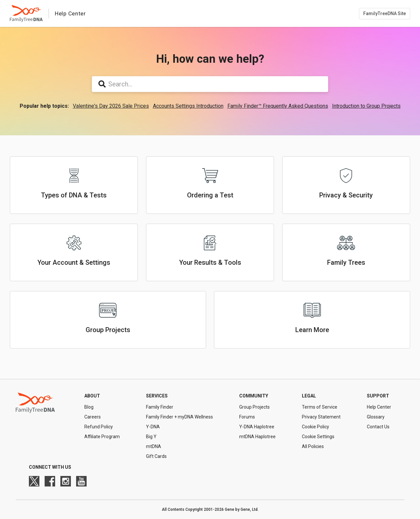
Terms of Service (320, 407)
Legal (309, 396)
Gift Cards (156, 456)
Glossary (376, 417)
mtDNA (154, 446)
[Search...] (210, 84)
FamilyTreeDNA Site (385, 13)
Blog (89, 407)
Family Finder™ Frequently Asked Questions (278, 106)
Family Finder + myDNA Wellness (179, 417)
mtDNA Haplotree (257, 437)
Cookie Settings (318, 437)
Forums (247, 417)
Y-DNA (153, 427)
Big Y (151, 437)
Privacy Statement (321, 417)
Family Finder (160, 407)
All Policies (313, 446)
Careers (93, 417)
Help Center (379, 407)
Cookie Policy (315, 427)
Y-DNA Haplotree (257, 427)
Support (378, 396)
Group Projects (254, 407)
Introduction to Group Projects (366, 106)
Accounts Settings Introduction (188, 106)
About (92, 396)
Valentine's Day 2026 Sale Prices (111, 106)
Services (157, 396)
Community (254, 396)
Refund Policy (99, 427)
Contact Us (378, 427)
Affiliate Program (102, 437)
